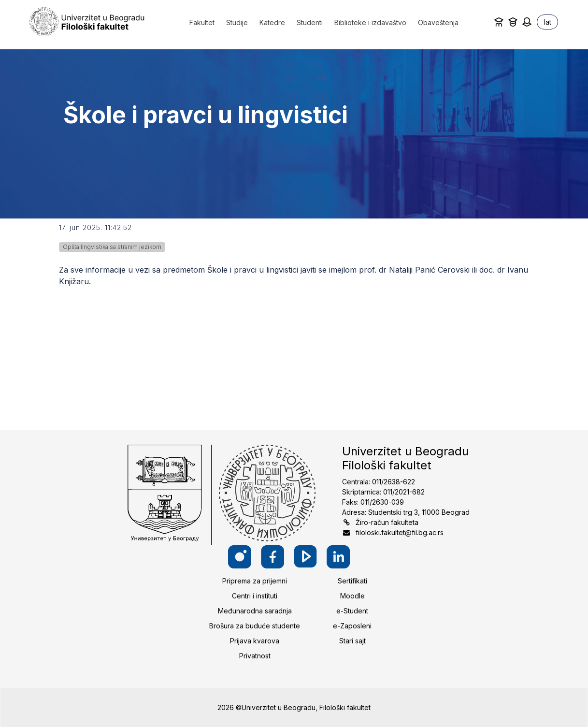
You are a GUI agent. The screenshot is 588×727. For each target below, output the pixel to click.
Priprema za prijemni (255, 581)
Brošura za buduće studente (255, 626)
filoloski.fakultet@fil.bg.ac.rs (400, 532)
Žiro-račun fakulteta (387, 522)
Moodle (352, 596)
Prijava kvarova (255, 641)
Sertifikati (352, 581)
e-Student (352, 611)
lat (548, 22)
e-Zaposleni (352, 626)
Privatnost (255, 656)
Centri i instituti (255, 596)
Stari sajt (352, 641)
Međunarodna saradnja (255, 611)
